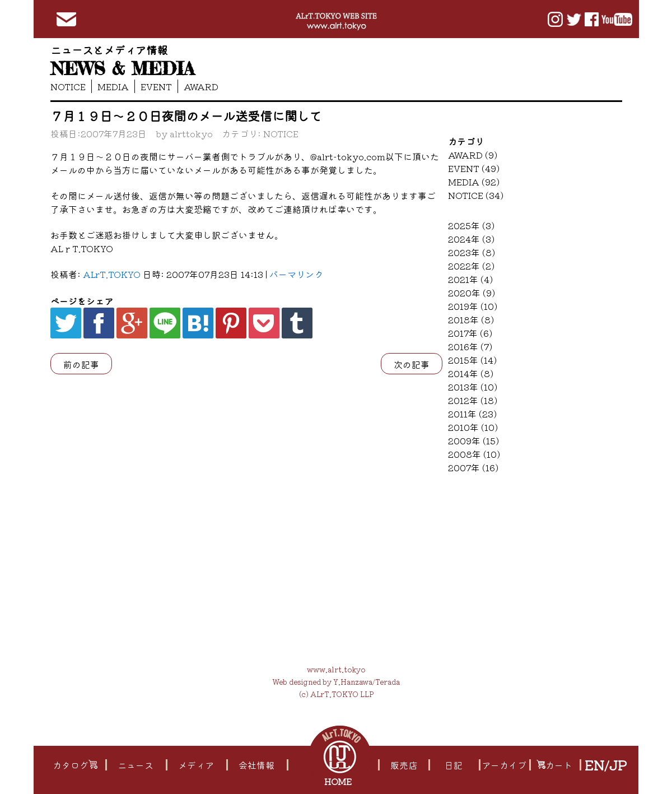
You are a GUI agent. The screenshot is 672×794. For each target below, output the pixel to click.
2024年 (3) (471, 239)
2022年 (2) (471, 266)
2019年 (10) (473, 306)
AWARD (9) (473, 155)
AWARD (201, 86)
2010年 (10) (473, 427)
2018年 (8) (471, 319)
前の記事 (81, 364)
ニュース (135, 765)
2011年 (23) (472, 414)
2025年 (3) (471, 225)
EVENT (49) (474, 168)
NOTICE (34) (476, 195)
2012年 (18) (473, 400)
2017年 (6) (470, 333)
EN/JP (605, 765)
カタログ (74, 765)
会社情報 (256, 765)
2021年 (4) (470, 279)
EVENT (156, 86)
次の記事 (412, 364)
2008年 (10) (474, 454)
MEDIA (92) (474, 182)
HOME (339, 781)
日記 (453, 765)
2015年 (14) (472, 360)
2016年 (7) (470, 346)
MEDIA (113, 86)
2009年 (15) (473, 440)
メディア (195, 765)
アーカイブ (504, 765)
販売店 (404, 765)
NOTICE (68, 86)
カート (554, 765)
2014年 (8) (471, 373)
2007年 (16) (473, 467)
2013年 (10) (473, 387)
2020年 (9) (472, 292)
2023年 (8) (472, 252)
